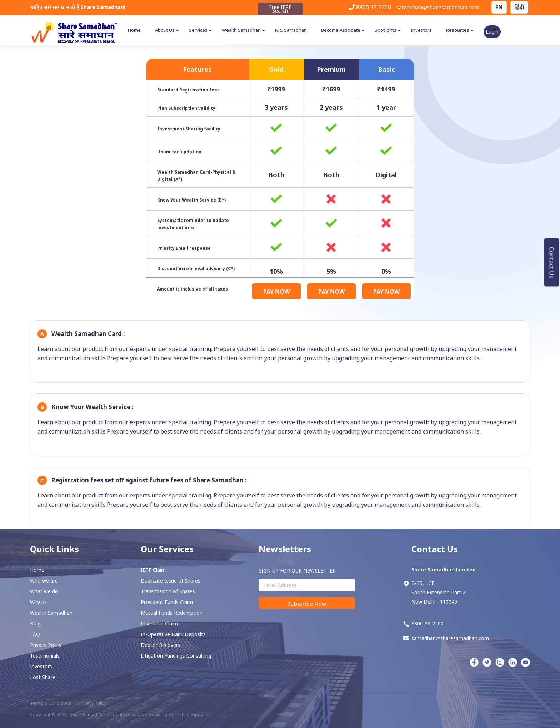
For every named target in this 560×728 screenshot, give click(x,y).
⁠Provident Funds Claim (167, 602)
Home (134, 30)
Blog (35, 623)
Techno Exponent (192, 715)
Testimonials (45, 656)
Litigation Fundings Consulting (176, 656)
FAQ (35, 634)
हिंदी (519, 7)
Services (198, 30)
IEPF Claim (153, 570)
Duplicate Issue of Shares (171, 581)
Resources (458, 30)
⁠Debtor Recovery (161, 645)
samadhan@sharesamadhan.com (438, 7)
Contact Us (552, 262)
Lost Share (43, 677)
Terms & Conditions (51, 703)
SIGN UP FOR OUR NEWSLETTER (297, 571)
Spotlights (386, 30)
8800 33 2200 (370, 7)
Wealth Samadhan (241, 30)
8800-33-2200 (423, 623)
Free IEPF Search (280, 9)
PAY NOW (276, 292)
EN (499, 7)
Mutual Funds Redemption (172, 613)
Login (492, 32)
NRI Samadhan (291, 30)
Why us (38, 602)
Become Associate (341, 30)
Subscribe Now (307, 604)
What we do (44, 591)
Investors (421, 30)
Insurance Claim (159, 623)
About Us (165, 30)
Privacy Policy (46, 645)
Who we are (44, 581)
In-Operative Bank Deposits (173, 634)
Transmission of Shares (168, 591)
